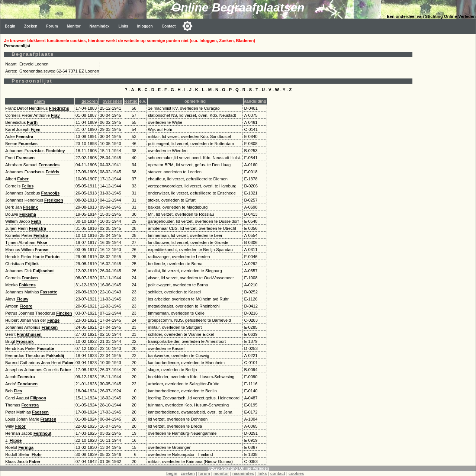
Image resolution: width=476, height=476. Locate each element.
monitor (221, 473)
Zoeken (31, 26)
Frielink (30, 207)
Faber (23, 179)
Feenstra (25, 136)
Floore (26, 306)
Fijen (35, 129)
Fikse (42, 242)
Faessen (40, 412)
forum (204, 473)
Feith (36, 221)
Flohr (37, 454)
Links (123, 26)
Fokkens (27, 285)
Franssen (25, 158)
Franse (42, 250)
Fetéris (53, 172)
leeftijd (131, 101)
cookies (296, 473)
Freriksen (54, 200)
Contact (169, 26)
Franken (30, 278)
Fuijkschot (44, 271)
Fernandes (49, 165)
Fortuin (53, 257)
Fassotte (49, 292)
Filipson (38, 398)
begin (172, 473)
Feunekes (28, 144)
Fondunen (28, 384)
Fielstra (41, 235)
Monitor (74, 26)
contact (278, 473)
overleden (112, 101)
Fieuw (22, 299)
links (262, 473)
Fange (53, 320)
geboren (90, 101)
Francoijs (50, 193)
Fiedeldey (55, 151)
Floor (20, 426)
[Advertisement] (446, 146)
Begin (10, 26)
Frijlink (32, 264)
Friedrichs (59, 108)
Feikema (28, 214)
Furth (32, 122)
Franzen (49, 419)
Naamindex (100, 26)
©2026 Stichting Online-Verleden (238, 468)
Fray (55, 115)
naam (39, 101)
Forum (52, 26)
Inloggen (145, 26)
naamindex (243, 473)
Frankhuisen (29, 334)
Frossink (25, 341)
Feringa (26, 447)
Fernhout (42, 433)
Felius (28, 186)
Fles (18, 391)
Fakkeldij (55, 356)
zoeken (188, 473)
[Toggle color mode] (187, 26)
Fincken (64, 313)
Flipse (16, 440)
